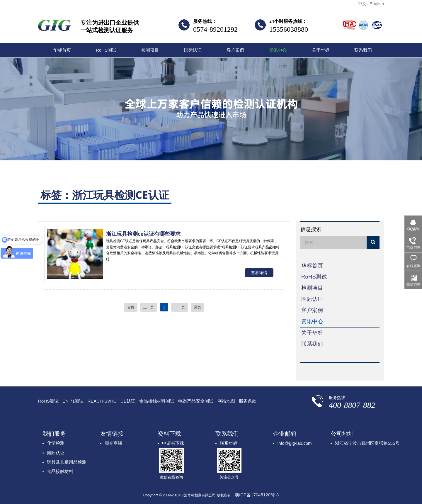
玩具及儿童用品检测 (67, 462)
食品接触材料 (60, 471)
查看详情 (259, 273)
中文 (362, 4)
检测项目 (150, 50)
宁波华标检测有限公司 (55, 27)
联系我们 (363, 50)
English (377, 4)
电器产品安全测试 (196, 401)
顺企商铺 (113, 443)
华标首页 (62, 50)
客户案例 (235, 50)
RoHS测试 (106, 50)
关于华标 (321, 50)
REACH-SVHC (102, 401)
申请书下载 (173, 443)
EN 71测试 (73, 401)
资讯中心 (278, 50)
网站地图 (226, 401)
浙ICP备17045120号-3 (257, 495)
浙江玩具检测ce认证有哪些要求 (143, 234)
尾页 (198, 307)
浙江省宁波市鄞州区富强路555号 (367, 443)
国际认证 (193, 50)
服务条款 (248, 401)
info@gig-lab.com (295, 443)
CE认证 (128, 401)
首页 (131, 307)
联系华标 (229, 443)
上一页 (149, 307)
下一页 (180, 307)
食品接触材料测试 (157, 401)
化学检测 (56, 443)
